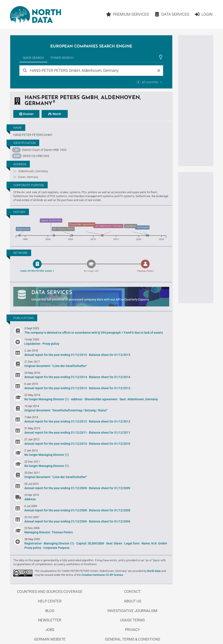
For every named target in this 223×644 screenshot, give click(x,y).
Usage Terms (132, 620)
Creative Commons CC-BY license (102, 575)
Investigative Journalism (132, 611)
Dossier (26, 114)
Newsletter (50, 620)
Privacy (132, 630)
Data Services (172, 14)
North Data (154, 571)
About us (133, 601)
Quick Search (33, 58)
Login (204, 14)
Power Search (62, 58)
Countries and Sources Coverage (50, 592)
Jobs (50, 630)
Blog (50, 611)
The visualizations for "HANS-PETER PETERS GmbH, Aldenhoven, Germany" (81, 571)
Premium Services (128, 14)
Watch (55, 114)
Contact (132, 592)
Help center (50, 601)
